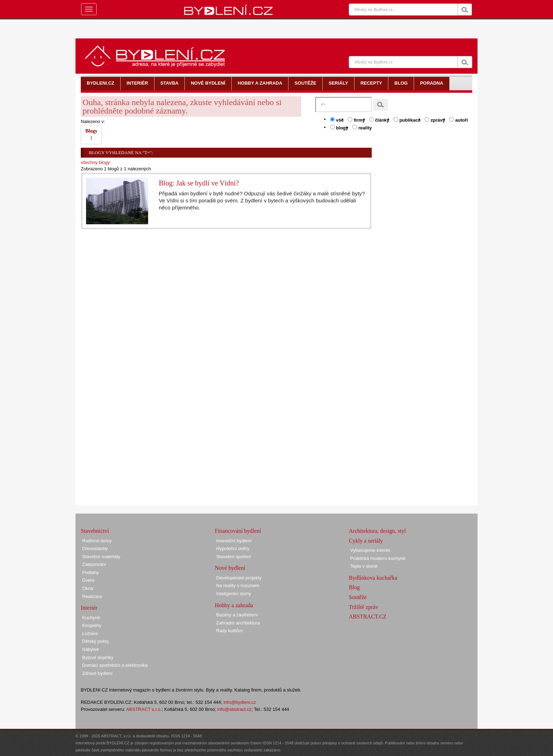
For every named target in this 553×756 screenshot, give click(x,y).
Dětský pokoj (95, 641)
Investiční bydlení (234, 541)
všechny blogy (95, 162)
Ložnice (90, 633)
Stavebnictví (95, 531)
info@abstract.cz (234, 709)
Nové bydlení (230, 568)
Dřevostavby (95, 548)
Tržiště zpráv (363, 607)
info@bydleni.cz (240, 702)
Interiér (89, 608)
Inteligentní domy (234, 594)
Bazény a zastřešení (237, 615)
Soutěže (358, 597)
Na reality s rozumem (238, 586)
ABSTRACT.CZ (368, 617)
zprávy (435, 120)
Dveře (88, 580)
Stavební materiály (101, 557)
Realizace (92, 596)
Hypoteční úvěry (233, 548)
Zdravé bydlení (97, 673)
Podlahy (90, 572)
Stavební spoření (233, 557)
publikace (407, 120)
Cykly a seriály (366, 541)
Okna (88, 588)
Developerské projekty (239, 578)
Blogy (91, 135)
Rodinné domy (97, 541)
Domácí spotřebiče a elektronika (115, 665)
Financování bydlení (238, 531)
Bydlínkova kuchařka (373, 578)
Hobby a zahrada (234, 605)
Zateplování (94, 564)
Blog (354, 587)
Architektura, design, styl (377, 531)
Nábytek (91, 649)
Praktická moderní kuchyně (378, 558)
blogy (339, 128)
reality (362, 128)
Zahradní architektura (238, 623)
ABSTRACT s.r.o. (144, 709)
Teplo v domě (364, 566)
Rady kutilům (229, 631)
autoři (459, 120)
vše (337, 120)
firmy (356, 120)
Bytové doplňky (98, 657)
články (379, 120)
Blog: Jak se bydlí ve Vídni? (199, 183)
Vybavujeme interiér (370, 550)
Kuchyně (91, 618)
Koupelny (92, 625)
